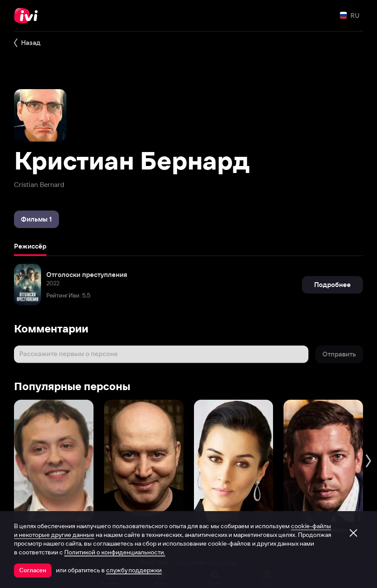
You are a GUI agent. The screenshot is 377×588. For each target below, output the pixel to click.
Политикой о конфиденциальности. (115, 552)
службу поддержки (134, 570)
